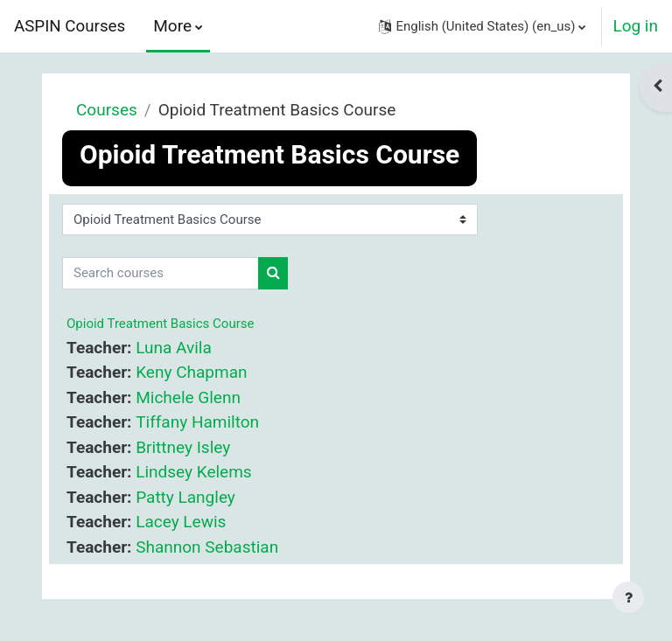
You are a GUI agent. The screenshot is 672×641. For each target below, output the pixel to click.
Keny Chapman (191, 372)
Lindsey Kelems (193, 472)
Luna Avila (174, 348)
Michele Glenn (188, 397)
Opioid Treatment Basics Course (160, 324)
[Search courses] (161, 273)
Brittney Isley (183, 447)
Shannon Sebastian (207, 547)
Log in (635, 26)
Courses (107, 110)
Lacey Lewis (181, 522)
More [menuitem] (172, 26)
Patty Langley (185, 497)
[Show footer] (628, 597)
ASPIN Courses (70, 26)
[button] (482, 26)
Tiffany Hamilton (197, 422)
